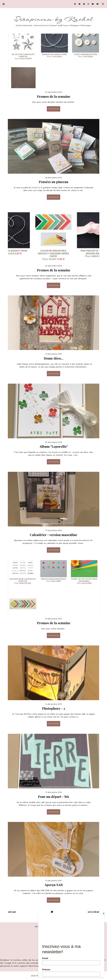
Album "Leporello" (53, 446)
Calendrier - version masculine (53, 535)
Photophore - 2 (54, 708)
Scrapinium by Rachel (53, 19)
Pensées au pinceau (53, 182)
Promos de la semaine (54, 96)
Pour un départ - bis (53, 797)
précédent (94, 912)
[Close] (104, 913)
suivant (12, 912)
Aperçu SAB (54, 885)
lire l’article (53, 109)
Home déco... (53, 358)
